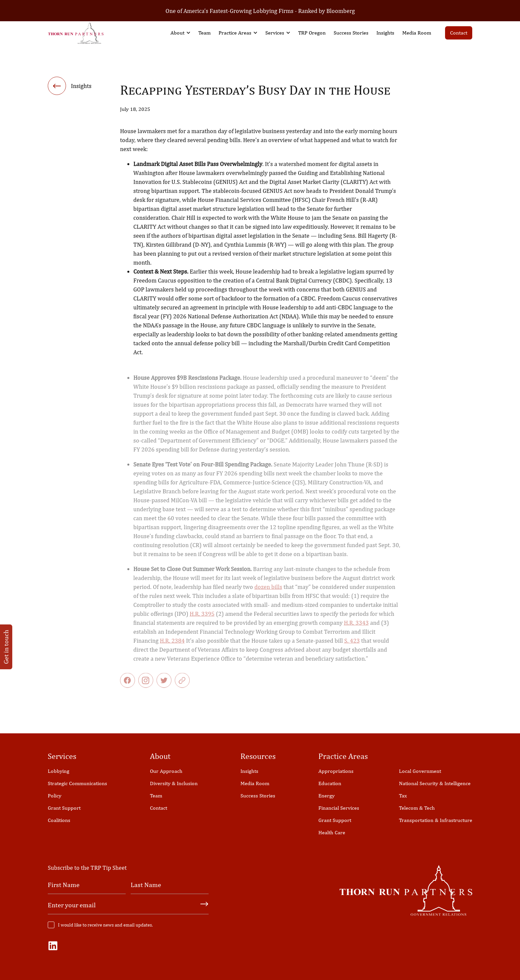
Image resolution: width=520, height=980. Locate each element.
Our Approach (166, 771)
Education (330, 783)
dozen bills (268, 592)
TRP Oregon (312, 33)
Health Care (332, 832)
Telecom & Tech (417, 808)
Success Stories (351, 33)
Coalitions (59, 820)
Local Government (420, 771)
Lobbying (59, 771)
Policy (55, 796)
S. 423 (352, 646)
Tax (403, 796)
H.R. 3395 (202, 619)
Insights (385, 33)
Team (204, 33)
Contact (459, 33)
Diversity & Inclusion (174, 783)
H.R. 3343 (356, 628)
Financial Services (339, 808)
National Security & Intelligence (435, 783)
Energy (326, 796)
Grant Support (64, 808)
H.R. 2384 (172, 646)
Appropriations (336, 771)
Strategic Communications (77, 783)
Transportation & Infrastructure (436, 820)
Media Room (417, 33)
